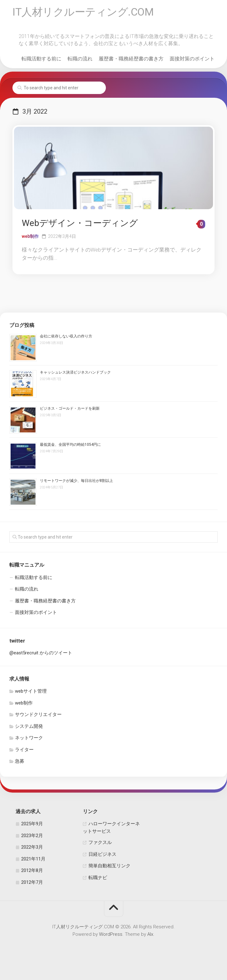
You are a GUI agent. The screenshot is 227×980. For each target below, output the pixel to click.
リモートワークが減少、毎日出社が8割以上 (76, 482)
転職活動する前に (41, 60)
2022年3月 (32, 849)
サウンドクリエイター (38, 716)
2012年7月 (32, 883)
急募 (20, 763)
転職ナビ (98, 879)
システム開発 (29, 728)
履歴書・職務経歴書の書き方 (131, 60)
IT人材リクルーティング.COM (87, 13)
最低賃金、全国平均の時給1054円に (70, 446)
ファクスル (100, 844)
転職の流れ (80, 60)
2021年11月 (33, 860)
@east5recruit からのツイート (41, 654)
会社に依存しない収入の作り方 (66, 338)
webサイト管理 (31, 693)
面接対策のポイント (192, 60)
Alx (150, 936)
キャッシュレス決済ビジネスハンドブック (75, 374)
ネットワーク (29, 739)
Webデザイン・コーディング (80, 225)
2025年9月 (32, 825)
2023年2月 (32, 837)
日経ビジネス (102, 855)
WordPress (111, 936)
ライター (24, 751)
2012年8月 (32, 872)
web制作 (30, 238)
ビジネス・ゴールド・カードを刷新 (70, 410)
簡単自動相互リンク (109, 867)
